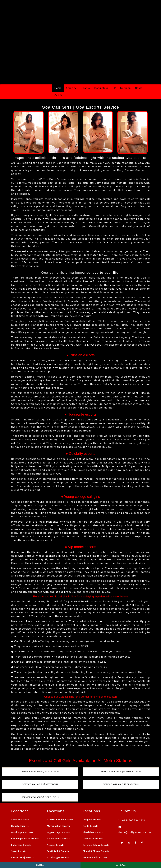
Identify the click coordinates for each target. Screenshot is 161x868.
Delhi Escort (96, 857)
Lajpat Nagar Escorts (59, 812)
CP (114, 68)
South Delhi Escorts (58, 831)
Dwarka (85, 68)
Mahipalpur (101, 68)
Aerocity (71, 68)
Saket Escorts (19, 831)
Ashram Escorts (56, 825)
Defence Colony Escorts (96, 825)
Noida (139, 68)
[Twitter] (122, 823)
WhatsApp (121, 865)
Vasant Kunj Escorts (22, 837)
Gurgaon (125, 68)
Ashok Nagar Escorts (94, 844)
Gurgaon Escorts (92, 799)
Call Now (40, 865)
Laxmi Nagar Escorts (58, 844)
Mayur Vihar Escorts (58, 806)
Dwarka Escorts (20, 806)
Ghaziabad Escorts (93, 812)
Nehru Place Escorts (22, 844)
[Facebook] (142, 823)
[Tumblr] (136, 823)
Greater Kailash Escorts (60, 799)
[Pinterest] (129, 823)
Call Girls (60, 75)
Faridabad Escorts (93, 818)
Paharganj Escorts (21, 825)
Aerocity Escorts (20, 799)
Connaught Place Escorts (25, 818)
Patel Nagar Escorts (58, 837)
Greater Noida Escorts (95, 837)
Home (58, 68)
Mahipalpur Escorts (22, 812)
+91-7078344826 (132, 800)
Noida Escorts (90, 806)
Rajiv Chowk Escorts (58, 818)
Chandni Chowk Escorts (96, 831)
